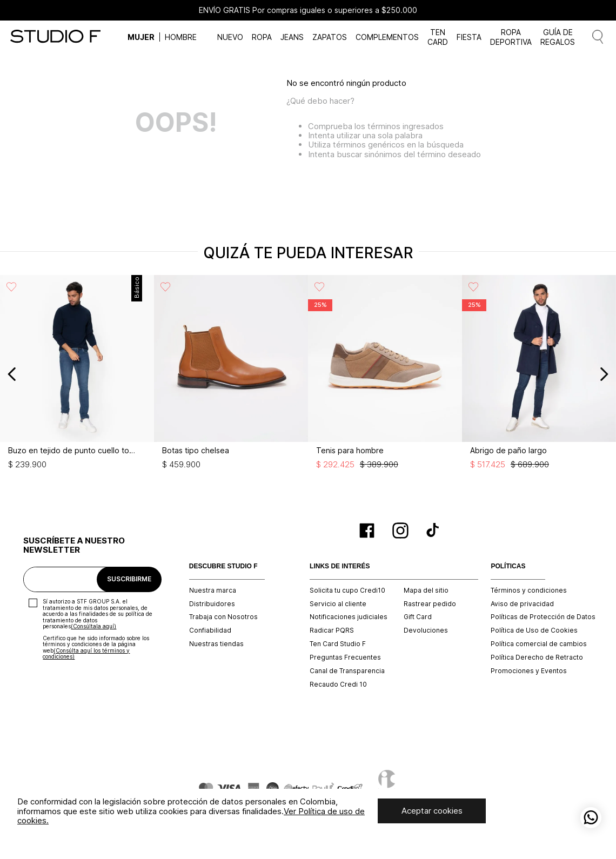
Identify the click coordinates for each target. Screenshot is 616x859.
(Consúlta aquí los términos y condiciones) (86, 654)
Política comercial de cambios (539, 644)
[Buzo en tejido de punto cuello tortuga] (79, 374)
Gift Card (418, 617)
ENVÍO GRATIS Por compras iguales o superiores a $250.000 (308, 10)
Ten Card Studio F (338, 644)
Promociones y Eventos (529, 671)
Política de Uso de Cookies (534, 630)
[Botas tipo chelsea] (233, 374)
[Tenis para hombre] (387, 374)
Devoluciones (426, 630)
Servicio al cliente (338, 604)
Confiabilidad (210, 630)
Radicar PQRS (332, 630)
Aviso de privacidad (522, 604)
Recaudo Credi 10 (338, 684)
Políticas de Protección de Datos (543, 617)
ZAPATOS (330, 37)
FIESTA (469, 37)
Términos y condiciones (529, 590)
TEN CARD (438, 37)
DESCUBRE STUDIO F (223, 566)
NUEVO (230, 37)
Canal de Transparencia (347, 671)
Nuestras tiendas (216, 644)
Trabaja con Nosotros (223, 617)
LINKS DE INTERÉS (340, 566)
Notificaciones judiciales (349, 617)
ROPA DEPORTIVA (511, 37)
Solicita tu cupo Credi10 (347, 590)
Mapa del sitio (426, 590)
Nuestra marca (213, 590)
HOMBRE (181, 37)
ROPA (262, 37)
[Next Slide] (604, 374)
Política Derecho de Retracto (537, 657)
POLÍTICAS (508, 566)
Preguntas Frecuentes (345, 657)
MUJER (141, 37)
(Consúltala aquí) (93, 626)
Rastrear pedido (430, 604)
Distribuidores (212, 604)
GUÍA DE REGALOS (558, 37)
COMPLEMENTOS (387, 37)
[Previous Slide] (12, 374)
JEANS (292, 37)
